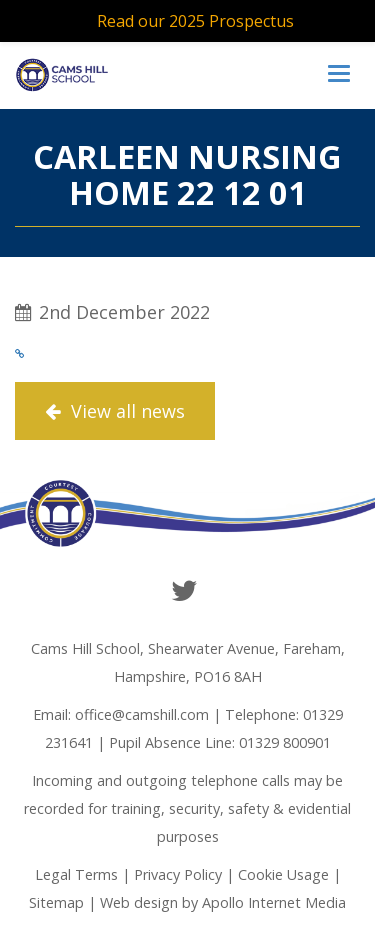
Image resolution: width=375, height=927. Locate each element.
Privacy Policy (178, 874)
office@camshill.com (142, 714)
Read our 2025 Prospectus (195, 21)
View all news (115, 411)
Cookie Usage (283, 874)
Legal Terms (76, 874)
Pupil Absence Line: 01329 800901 (220, 742)
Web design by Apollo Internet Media (223, 902)
